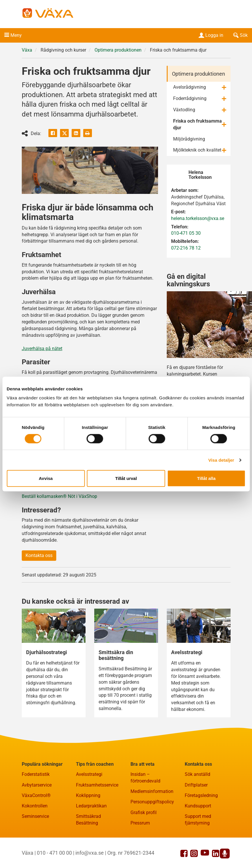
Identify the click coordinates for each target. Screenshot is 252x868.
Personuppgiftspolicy (152, 802)
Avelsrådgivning (190, 87)
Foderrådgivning (190, 98)
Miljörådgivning (189, 139)
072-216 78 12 (186, 248)
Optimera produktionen (118, 50)
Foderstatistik (36, 774)
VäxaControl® (36, 795)
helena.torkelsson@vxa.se (198, 218)
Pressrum (140, 823)
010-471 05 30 (186, 233)
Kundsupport (198, 806)
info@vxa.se (90, 853)
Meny (16, 35)
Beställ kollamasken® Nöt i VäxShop (59, 496)
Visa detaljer (221, 460)
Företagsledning (201, 795)
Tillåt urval (126, 478)
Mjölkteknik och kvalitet (197, 150)
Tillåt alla (206, 478)
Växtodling (184, 110)
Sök (240, 35)
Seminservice (35, 816)
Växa (27, 50)
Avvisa (46, 478)
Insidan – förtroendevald (145, 778)
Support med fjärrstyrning (198, 820)
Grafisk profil (144, 813)
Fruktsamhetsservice (97, 785)
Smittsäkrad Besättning (88, 820)
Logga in (210, 35)
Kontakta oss (39, 555)
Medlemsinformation (152, 791)
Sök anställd (197, 774)
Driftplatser (196, 785)
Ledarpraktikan (91, 806)
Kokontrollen (35, 806)
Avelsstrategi (89, 774)
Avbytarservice (37, 785)
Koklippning (88, 795)
